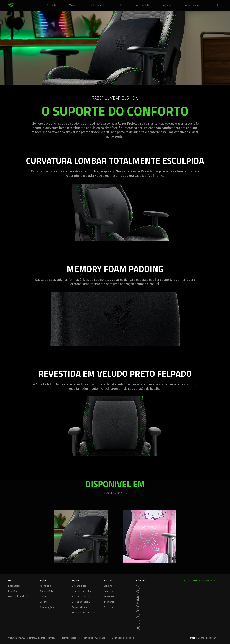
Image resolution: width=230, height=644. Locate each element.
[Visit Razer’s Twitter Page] (138, 604)
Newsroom (109, 597)
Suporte (76, 581)
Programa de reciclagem (84, 613)
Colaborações (47, 607)
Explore (44, 581)
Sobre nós (109, 586)
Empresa (108, 581)
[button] (218, 6)
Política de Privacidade (94, 638)
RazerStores (14, 586)
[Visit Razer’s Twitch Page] (138, 622)
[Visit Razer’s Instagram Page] (138, 593)
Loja (10, 581)
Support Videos (79, 607)
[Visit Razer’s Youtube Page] (138, 610)
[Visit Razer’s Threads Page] (138, 599)
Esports (44, 602)
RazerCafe (13, 591)
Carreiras (108, 591)
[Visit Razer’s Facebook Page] (138, 587)
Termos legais (69, 638)
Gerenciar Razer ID (81, 602)
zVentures (109, 602)
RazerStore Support (81, 597)
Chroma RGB (46, 591)
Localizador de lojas (18, 597)
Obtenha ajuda (79, 586)
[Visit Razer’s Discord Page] (138, 628)
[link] (11, 6)
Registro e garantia (81, 591)
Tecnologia (45, 586)
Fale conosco (110, 607)
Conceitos (45, 597)
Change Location (207, 638)
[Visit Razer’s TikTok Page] (138, 616)
